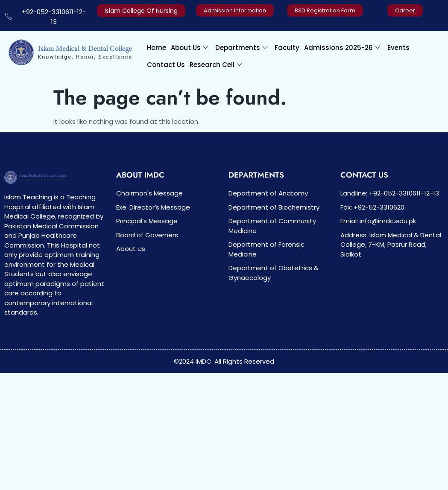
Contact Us (166, 65)
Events (398, 48)
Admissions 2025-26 (342, 48)
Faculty (287, 48)
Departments (241, 48)
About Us (189, 48)
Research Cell (216, 65)
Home (157, 48)
